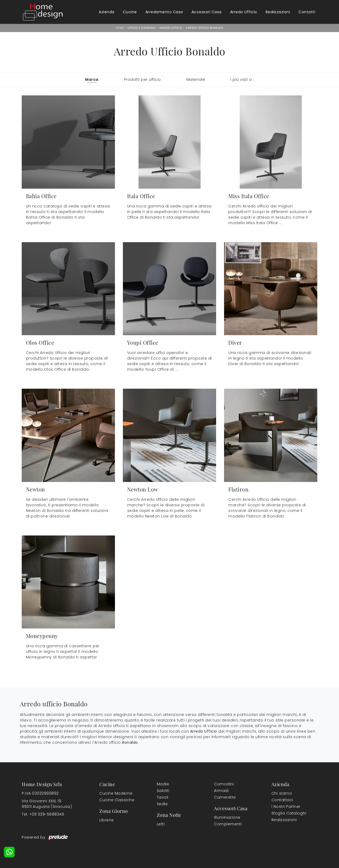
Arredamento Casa (164, 12)
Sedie (162, 804)
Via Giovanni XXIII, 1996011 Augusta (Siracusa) (47, 804)
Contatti (307, 12)
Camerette (225, 797)
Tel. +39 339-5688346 (43, 814)
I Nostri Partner (286, 807)
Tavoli (163, 797)
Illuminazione (227, 817)
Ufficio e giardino (141, 28)
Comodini (224, 784)
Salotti (163, 791)
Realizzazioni (278, 12)
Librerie (106, 820)
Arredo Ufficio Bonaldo (204, 28)
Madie (163, 784)
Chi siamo (282, 793)
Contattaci (282, 800)
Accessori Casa (207, 12)
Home (120, 28)
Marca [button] (92, 79)
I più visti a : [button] (242, 79)
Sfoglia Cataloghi (289, 813)
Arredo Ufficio (244, 12)
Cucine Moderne (116, 793)
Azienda (107, 12)
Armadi (221, 791)
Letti (161, 824)
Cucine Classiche (117, 800)
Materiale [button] (196, 79)
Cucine (130, 12)
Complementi (228, 824)
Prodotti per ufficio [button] (142, 79)
